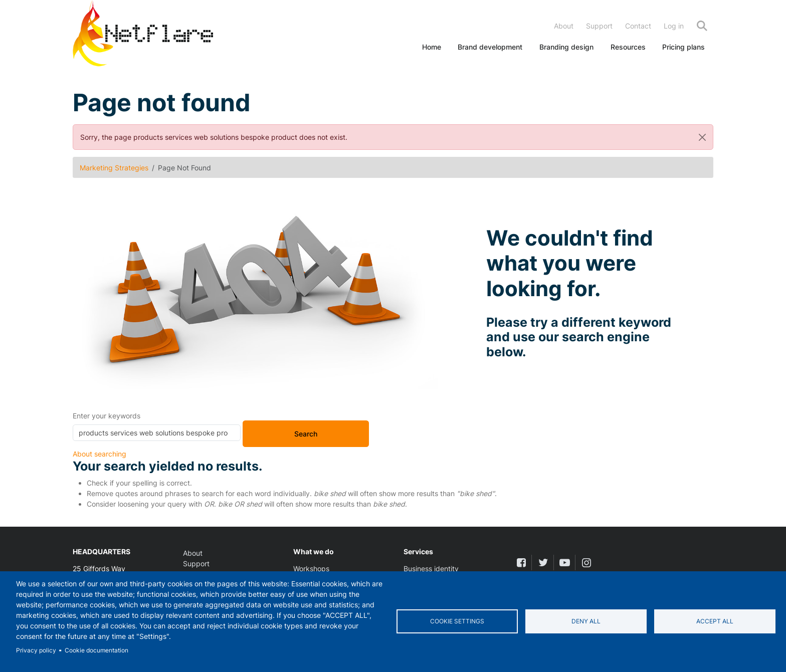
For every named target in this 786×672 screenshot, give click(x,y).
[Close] (702, 137)
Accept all (715, 621)
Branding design (566, 47)
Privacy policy (36, 650)
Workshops (311, 569)
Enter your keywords (107, 416)
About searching (100, 454)
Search (702, 26)
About (564, 26)
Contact (638, 26)
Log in (674, 26)
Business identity (431, 569)
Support (599, 26)
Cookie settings (457, 621)
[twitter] (543, 563)
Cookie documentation (96, 650)
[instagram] (586, 563)
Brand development (490, 47)
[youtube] (565, 563)
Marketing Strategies (114, 168)
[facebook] (521, 563)
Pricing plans (683, 47)
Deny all (586, 621)
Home (432, 47)
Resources (628, 47)
